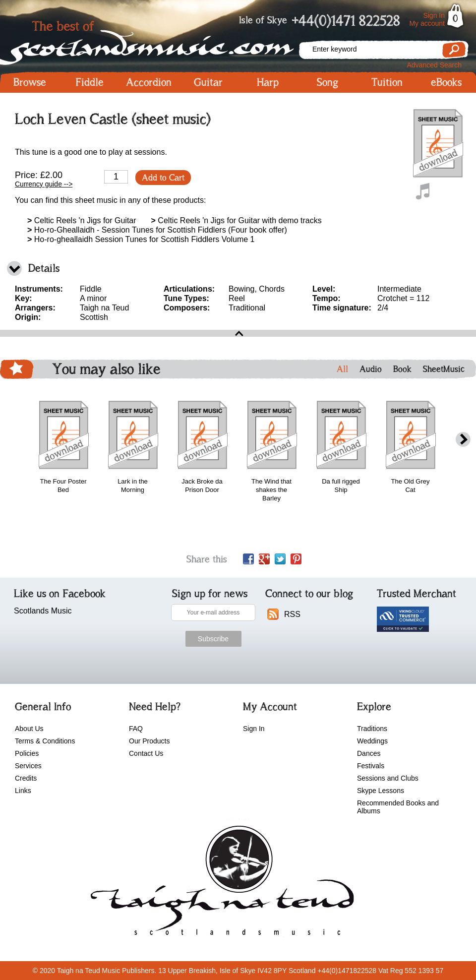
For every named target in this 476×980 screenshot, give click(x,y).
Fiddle (89, 82)
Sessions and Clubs (388, 778)
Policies (27, 753)
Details (44, 268)
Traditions (372, 729)
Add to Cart (163, 178)
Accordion (149, 82)
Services (28, 766)
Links (23, 791)
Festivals (371, 766)
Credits (26, 778)
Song (327, 82)
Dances (369, 753)
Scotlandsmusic (149, 40)
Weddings (372, 741)
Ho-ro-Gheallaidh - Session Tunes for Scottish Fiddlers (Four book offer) (157, 230)
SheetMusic (444, 369)
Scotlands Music (43, 611)
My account (427, 23)
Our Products (149, 741)
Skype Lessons (381, 791)
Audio (371, 369)
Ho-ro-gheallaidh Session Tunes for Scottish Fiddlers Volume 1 (141, 239)
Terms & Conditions (45, 741)
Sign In (434, 15)
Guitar (208, 82)
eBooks (446, 82)
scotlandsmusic (220, 884)
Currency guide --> (44, 184)
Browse (30, 82)
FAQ (136, 729)
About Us (29, 729)
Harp (268, 82)
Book (402, 369)
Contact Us (146, 753)
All (342, 369)
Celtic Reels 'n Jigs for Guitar (82, 220)
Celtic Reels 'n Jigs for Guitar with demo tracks (237, 220)
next (463, 440)
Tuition (387, 82)
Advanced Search (434, 65)
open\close (238, 333)
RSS (292, 614)
